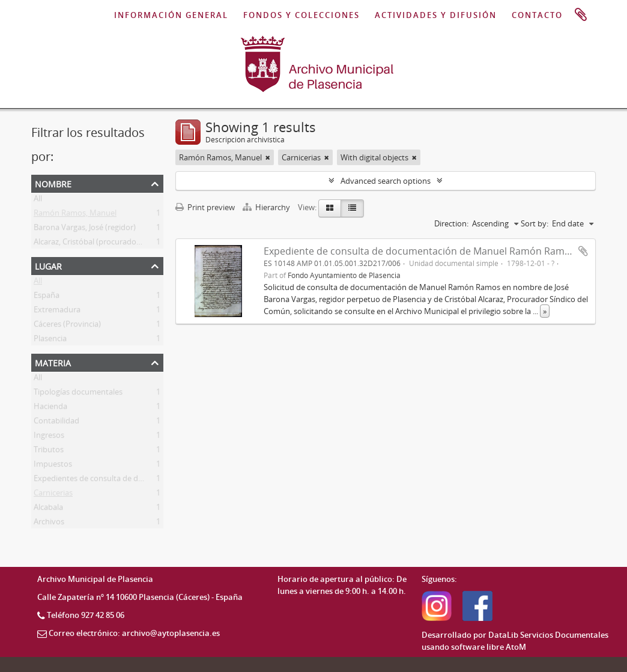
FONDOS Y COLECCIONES (301, 15)
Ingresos (49, 437)
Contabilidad (56, 423)
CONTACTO (537, 15)
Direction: (451, 223)
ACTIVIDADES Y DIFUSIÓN (436, 15)
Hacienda (50, 408)
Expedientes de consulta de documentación (112, 480)
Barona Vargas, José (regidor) (85, 229)
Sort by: (535, 223)
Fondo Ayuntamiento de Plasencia (344, 275)
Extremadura (57, 312)
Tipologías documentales (78, 394)
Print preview (205, 207)
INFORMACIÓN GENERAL (171, 15)
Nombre (53, 183)
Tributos (49, 452)
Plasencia (50, 341)
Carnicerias (53, 495)
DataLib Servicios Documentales (548, 635)
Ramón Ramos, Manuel (75, 215)
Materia (53, 362)
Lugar (48, 265)
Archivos (49, 524)
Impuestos (53, 466)
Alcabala (48, 509)
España (47, 297)
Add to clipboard (583, 251)
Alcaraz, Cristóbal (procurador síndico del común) (121, 244)
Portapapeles (581, 15)
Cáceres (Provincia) (67, 326)
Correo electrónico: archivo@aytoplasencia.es (134, 633)
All (38, 201)
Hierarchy (267, 207)
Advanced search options (386, 181)
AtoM (516, 647)
